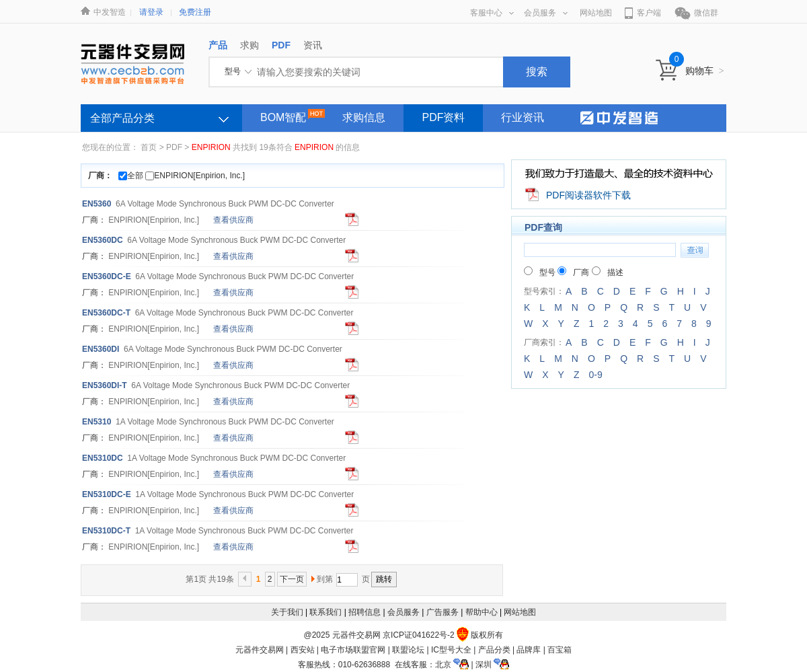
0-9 (595, 375)
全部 (131, 176)
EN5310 (97, 422)
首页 (149, 147)
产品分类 (494, 650)
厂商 (573, 272)
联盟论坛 (408, 650)
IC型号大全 (451, 650)
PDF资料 (443, 117)
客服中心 (492, 13)
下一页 (292, 579)
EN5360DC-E (107, 276)
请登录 (151, 12)
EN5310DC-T (106, 531)
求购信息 (364, 117)
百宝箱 (560, 650)
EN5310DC (103, 458)
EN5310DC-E (107, 494)
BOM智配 (283, 117)
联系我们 (325, 612)
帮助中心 (482, 612)
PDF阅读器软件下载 (588, 195)
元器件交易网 (260, 650)
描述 (608, 272)
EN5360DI (101, 349)
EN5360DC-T (106, 313)
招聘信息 (364, 612)
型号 (540, 272)
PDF (174, 147)
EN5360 (97, 204)
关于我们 (287, 612)
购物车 (705, 71)
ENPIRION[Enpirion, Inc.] (195, 176)
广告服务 (443, 612)
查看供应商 (233, 220)
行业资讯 (523, 117)
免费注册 (195, 12)
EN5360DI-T (105, 385)
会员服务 (546, 13)
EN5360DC (103, 240)
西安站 (303, 650)
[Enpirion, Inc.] (154, 220)
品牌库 (529, 650)
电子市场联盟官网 (353, 650)
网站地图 (596, 13)
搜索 (537, 72)
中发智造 (110, 12)
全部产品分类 (122, 118)
